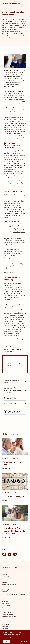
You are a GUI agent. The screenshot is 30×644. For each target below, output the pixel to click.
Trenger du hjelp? (10, 398)
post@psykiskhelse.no (9, 584)
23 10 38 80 (6, 577)
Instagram (6, 626)
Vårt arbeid (6, 606)
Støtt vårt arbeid (10, 404)
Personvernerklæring (9, 617)
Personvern (23, 641)
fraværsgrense (13, 98)
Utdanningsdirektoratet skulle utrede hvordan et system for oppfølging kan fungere (13, 289)
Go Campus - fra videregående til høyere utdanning (13, 390)
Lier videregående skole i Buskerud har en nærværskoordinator (14, 234)
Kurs (4, 608)
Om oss (5, 610)
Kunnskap (6, 603)
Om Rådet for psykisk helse (12, 381)
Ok (7, 641)
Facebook (6, 624)
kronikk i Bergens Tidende (15, 151)
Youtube (5, 629)
